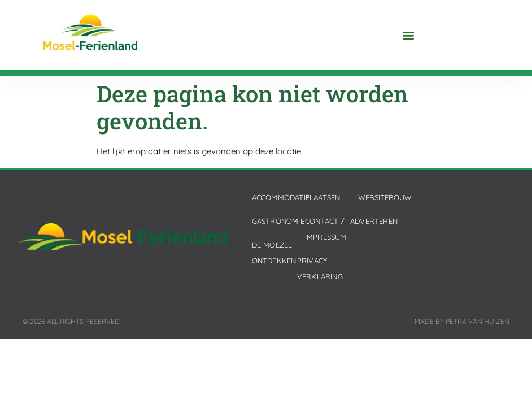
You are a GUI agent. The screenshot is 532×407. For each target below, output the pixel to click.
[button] (409, 35)
